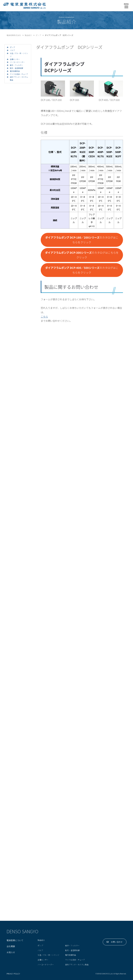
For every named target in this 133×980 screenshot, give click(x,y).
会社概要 (11, 946)
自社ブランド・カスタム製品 (77, 965)
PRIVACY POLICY (13, 974)
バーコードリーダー (46, 965)
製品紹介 (41, 940)
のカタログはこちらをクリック (82, 240)
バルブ (40, 950)
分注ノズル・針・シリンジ (48, 955)
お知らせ (11, 952)
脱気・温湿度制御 (72, 950)
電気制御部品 (71, 955)
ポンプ (40, 946)
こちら (44, 317)
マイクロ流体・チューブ (75, 960)
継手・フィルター (72, 946)
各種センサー (43, 960)
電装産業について (15, 940)
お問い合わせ (115, 942)
